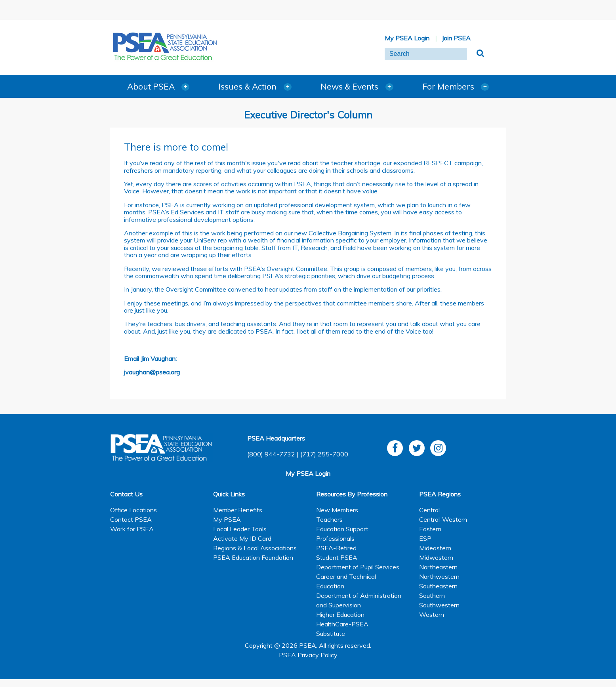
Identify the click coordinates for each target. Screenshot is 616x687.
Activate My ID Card (242, 538)
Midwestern (436, 557)
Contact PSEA (131, 519)
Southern (432, 595)
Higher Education (340, 614)
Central (429, 510)
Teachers (329, 519)
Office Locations (133, 510)
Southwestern (439, 605)
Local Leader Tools (240, 529)
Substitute (331, 634)
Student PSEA (337, 557)
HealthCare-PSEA (342, 624)
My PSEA (227, 519)
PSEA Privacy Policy (308, 655)
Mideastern (435, 548)
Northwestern (439, 576)
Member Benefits (238, 510)
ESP (425, 538)
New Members (337, 510)
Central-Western (443, 519)
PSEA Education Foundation (253, 557)
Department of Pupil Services (358, 567)
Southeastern (438, 586)
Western (432, 614)
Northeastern (438, 567)
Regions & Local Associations (255, 548)
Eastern (430, 529)
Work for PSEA (132, 529)
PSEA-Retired (336, 548)
